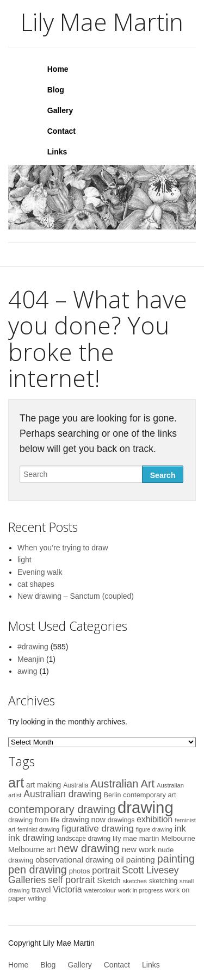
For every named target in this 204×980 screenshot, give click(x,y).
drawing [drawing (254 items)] (146, 807)
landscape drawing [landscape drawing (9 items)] (84, 839)
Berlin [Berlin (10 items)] (113, 795)
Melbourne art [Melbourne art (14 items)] (32, 849)
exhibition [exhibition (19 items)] (154, 819)
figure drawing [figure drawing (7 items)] (154, 829)
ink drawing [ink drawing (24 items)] (31, 838)
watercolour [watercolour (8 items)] (100, 890)
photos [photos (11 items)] (80, 871)
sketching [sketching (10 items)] (163, 881)
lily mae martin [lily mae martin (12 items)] (136, 838)
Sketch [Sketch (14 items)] (109, 880)
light (24, 560)
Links (57, 152)
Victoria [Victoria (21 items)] (67, 889)
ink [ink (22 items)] (180, 828)
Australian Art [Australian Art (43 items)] (122, 784)
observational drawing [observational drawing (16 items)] (74, 860)
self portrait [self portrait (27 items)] (71, 880)
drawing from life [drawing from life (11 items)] (34, 820)
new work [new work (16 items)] (139, 849)
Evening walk (40, 572)
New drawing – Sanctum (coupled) (76, 596)
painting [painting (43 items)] (176, 859)
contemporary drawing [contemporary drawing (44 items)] (62, 809)
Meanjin (31, 659)
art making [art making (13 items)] (44, 785)
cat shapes (36, 584)
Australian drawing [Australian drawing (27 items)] (63, 794)
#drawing (33, 647)
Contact (61, 131)
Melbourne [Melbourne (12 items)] (178, 838)
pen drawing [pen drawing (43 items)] (38, 870)
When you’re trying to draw (63, 548)
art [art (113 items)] (16, 783)
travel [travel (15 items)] (41, 890)
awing (27, 671)
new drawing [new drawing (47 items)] (89, 848)
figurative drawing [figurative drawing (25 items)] (98, 829)
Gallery (60, 110)
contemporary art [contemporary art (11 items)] (149, 795)
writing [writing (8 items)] (37, 898)
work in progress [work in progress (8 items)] (141, 890)
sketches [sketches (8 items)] (135, 881)
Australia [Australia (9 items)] (76, 785)
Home (58, 69)
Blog (56, 90)
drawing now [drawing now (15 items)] (84, 820)
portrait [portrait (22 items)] (106, 870)
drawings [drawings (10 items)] (121, 820)
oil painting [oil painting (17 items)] (135, 860)
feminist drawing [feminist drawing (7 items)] (38, 829)
